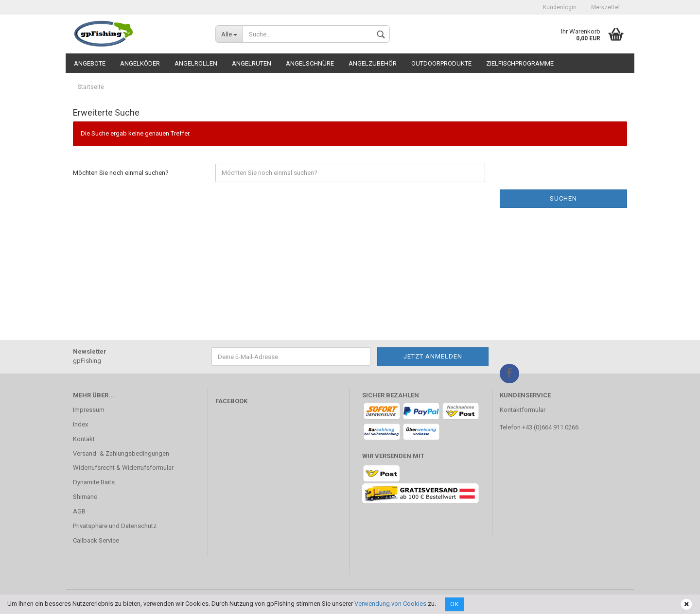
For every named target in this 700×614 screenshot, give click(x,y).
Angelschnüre (310, 63)
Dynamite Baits (94, 482)
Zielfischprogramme (520, 63)
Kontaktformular (523, 410)
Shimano (85, 497)
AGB (79, 511)
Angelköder (140, 63)
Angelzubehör (373, 63)
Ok (455, 604)
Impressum (89, 410)
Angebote (90, 63)
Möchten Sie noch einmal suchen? (121, 173)
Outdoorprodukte (441, 63)
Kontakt (84, 439)
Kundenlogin (560, 7)
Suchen (563, 198)
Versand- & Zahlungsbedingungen (121, 453)
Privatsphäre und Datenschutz (115, 526)
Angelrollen (196, 63)
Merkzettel (605, 7)
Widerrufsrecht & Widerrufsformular (123, 468)
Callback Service (96, 540)
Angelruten (252, 63)
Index (80, 424)
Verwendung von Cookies (390, 604)
